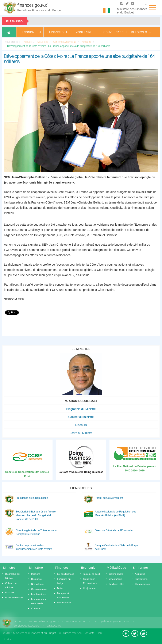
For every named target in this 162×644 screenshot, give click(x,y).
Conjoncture (89, 588)
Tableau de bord (91, 574)
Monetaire (84, 32)
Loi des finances (66, 574)
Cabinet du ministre (81, 417)
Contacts (36, 608)
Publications (141, 579)
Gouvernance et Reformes (125, 32)
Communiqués (142, 584)
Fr (138, 3)
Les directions (38, 594)
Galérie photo (116, 574)
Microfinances (64, 603)
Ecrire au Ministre (81, 433)
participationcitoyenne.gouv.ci (112, 621)
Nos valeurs (37, 584)
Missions (36, 574)
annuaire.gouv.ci (76, 621)
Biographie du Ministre (81, 409)
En (147, 3)
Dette (60, 588)
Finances (56, 32)
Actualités (140, 574)
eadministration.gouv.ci (44, 621)
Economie (30, 32)
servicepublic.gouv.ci (27, 625)
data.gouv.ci (54, 625)
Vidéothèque (116, 579)
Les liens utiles (117, 584)
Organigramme (39, 589)
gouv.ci (18, 621)
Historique (36, 579)
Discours (81, 425)
